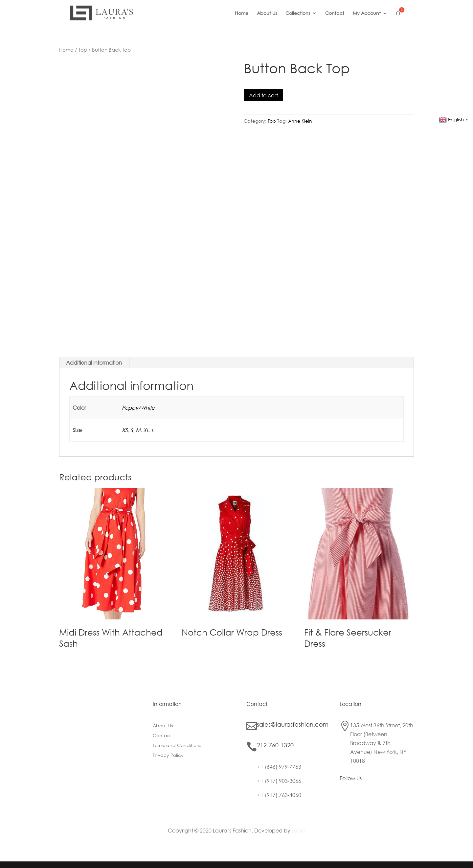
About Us (267, 13)
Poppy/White (138, 408)
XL (146, 430)
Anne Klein (300, 121)
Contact (335, 13)
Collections (298, 13)
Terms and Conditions (177, 746)
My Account (367, 13)
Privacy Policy (168, 756)
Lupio (298, 830)
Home (242, 13)
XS (125, 430)
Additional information (94, 362)
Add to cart (263, 95)
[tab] (94, 363)
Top (83, 50)
